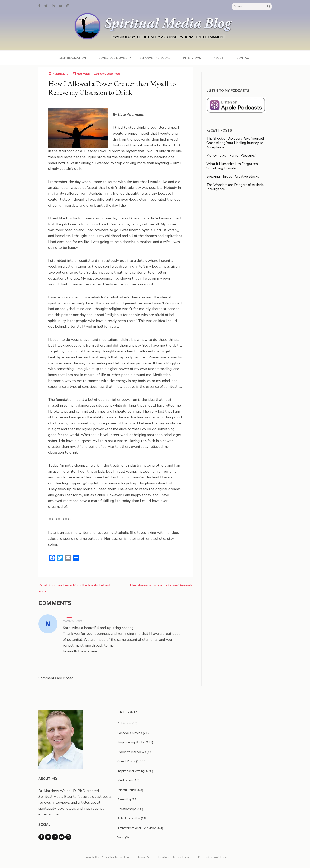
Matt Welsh (83, 74)
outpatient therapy (64, 278)
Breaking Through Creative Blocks (233, 177)
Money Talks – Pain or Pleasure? (231, 156)
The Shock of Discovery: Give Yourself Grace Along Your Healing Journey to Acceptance (235, 143)
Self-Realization (73, 58)
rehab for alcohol (104, 297)
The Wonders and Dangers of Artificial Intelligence (236, 187)
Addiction (100, 74)
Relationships (127, 809)
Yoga (121, 838)
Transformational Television (137, 828)
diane (68, 617)
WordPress (220, 857)
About (219, 58)
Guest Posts (113, 74)
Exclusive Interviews (132, 752)
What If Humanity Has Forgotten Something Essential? (232, 166)
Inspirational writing (131, 771)
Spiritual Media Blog (117, 857)
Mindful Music (127, 790)
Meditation (125, 780)
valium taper (76, 266)
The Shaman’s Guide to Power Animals (161, 585)
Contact (244, 58)
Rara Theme (183, 857)
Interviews (192, 58)
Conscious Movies (113, 58)
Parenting (124, 799)
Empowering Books (155, 58)
